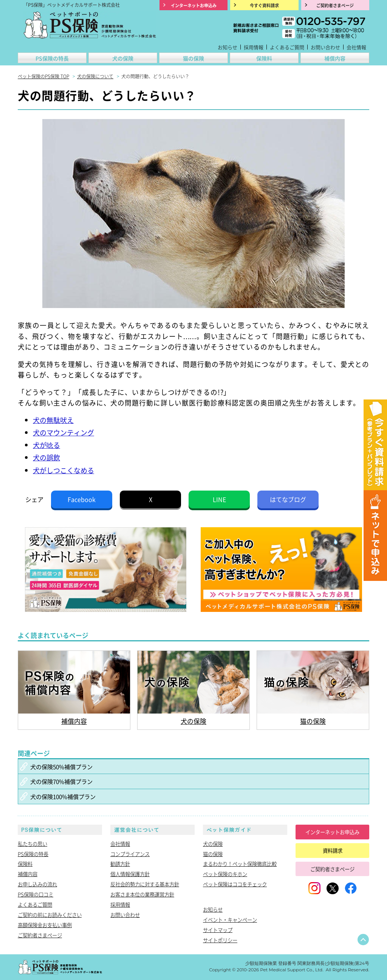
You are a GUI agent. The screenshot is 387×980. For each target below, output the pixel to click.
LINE (219, 499)
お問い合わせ (325, 47)
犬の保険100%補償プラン (63, 796)
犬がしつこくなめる (63, 470)
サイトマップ (218, 930)
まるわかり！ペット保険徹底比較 (240, 864)
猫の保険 (193, 58)
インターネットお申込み (332, 832)
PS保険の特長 (52, 58)
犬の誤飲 (46, 457)
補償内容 (335, 58)
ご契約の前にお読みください (50, 915)
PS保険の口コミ (36, 894)
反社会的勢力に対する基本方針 (145, 884)
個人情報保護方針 (130, 874)
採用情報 (254, 47)
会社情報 (356, 47)
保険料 (264, 58)
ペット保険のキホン (225, 874)
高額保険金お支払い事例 (45, 925)
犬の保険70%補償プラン (61, 781)
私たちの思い (33, 844)
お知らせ (228, 47)
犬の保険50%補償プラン (61, 766)
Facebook (82, 499)
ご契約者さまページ (40, 935)
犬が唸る (46, 445)
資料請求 (333, 850)
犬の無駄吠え (53, 420)
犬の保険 (123, 58)
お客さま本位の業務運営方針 (142, 894)
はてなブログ (288, 499)
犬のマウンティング (63, 432)
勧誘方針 (120, 864)
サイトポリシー (220, 940)
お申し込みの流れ (37, 884)
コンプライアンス (130, 854)
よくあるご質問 (287, 47)
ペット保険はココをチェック (235, 884)
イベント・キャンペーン (230, 920)
